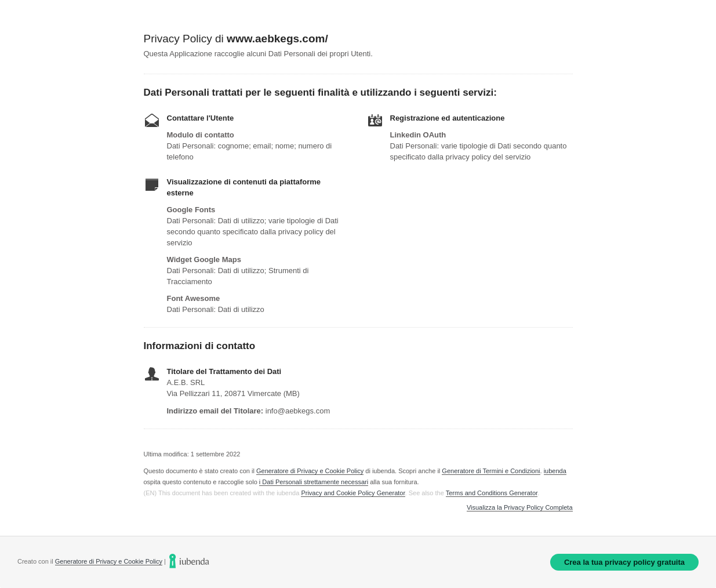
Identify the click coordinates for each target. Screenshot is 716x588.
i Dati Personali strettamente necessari (314, 482)
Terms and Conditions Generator (492, 493)
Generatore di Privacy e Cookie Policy (310, 471)
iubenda (555, 471)
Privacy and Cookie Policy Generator (353, 493)
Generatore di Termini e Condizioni (491, 471)
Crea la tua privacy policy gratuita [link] (624, 562)
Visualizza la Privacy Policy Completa (520, 508)
